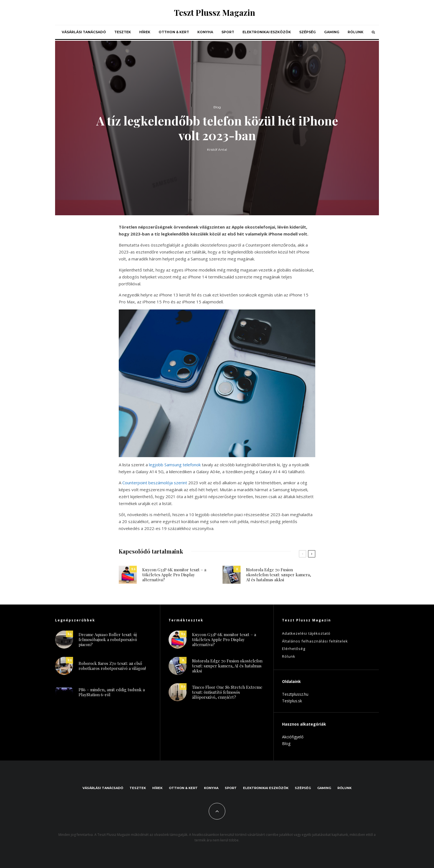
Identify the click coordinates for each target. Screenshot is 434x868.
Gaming (332, 32)
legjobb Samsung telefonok (175, 465)
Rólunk (356, 32)
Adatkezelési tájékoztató (306, 633)
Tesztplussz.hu (295, 694)
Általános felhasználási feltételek (315, 641)
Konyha (205, 32)
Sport (228, 32)
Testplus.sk (292, 701)
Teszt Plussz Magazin (215, 12)
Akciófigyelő (293, 737)
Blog (217, 108)
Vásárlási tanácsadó (84, 32)
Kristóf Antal (217, 151)
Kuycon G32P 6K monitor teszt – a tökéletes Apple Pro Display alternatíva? (174, 577)
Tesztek (123, 32)
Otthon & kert (174, 32)
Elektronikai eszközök (267, 32)
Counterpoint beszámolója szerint (155, 483)
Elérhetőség (294, 649)
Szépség (308, 32)
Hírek (145, 32)
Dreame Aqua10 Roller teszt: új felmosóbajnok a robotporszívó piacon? (108, 642)
